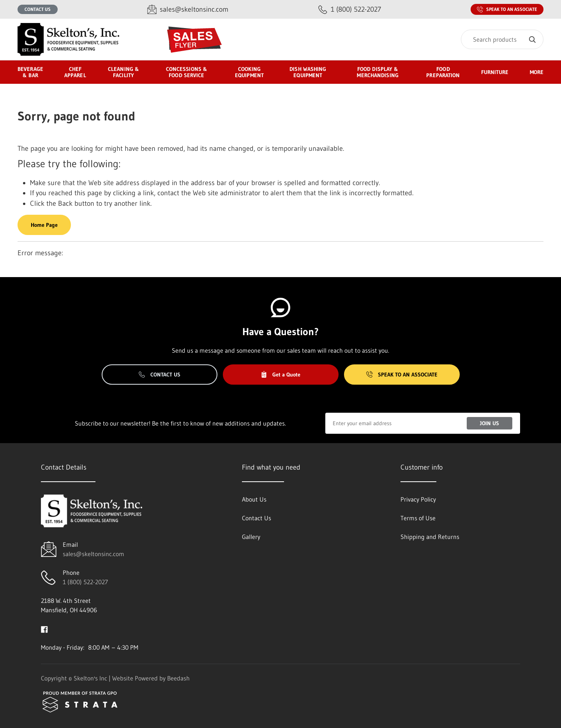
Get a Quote (280, 375)
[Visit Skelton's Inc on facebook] (44, 629)
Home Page (44, 225)
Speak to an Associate (507, 9)
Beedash (178, 678)
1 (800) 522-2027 (85, 582)
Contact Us (38, 9)
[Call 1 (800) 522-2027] (350, 10)
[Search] (502, 39)
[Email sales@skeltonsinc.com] (188, 10)
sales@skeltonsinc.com (93, 554)
